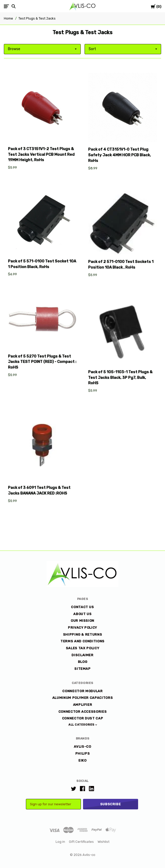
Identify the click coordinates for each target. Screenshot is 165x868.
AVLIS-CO (82, 747)
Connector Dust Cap (83, 718)
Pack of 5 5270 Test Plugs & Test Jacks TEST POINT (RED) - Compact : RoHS (42, 362)
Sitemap (82, 669)
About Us (82, 614)
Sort (92, 49)
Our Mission (82, 621)
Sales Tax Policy (82, 648)
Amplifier (83, 705)
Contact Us (82, 607)
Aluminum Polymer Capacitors (83, 698)
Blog (83, 662)
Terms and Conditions (82, 641)
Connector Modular (82, 691)
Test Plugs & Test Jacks (37, 18)
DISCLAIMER (82, 655)
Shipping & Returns (83, 634)
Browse (14, 49)
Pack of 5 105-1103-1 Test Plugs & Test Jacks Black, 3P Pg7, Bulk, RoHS (120, 378)
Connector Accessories (83, 712)
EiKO (82, 760)
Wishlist (104, 842)
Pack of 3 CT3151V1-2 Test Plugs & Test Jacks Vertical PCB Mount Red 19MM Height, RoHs (41, 154)
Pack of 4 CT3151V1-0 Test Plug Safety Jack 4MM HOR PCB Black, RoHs (120, 155)
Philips (83, 753)
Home (8, 18)
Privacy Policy (82, 628)
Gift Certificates (81, 842)
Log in (60, 842)
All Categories (82, 725)
